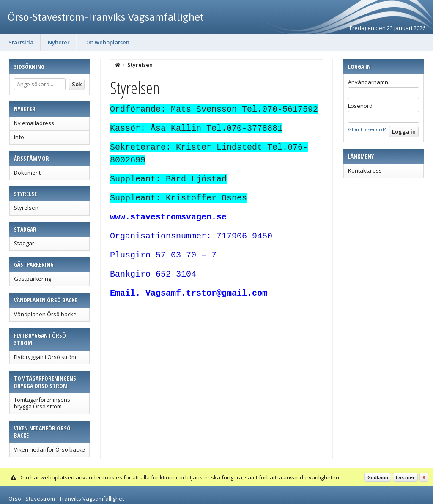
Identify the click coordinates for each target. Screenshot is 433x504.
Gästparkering (33, 279)
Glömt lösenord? (367, 129)
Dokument (27, 173)
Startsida (21, 42)
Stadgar (24, 243)
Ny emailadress (34, 123)
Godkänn (378, 477)
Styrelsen (26, 208)
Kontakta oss (365, 170)
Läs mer (405, 477)
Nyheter (59, 42)
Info (19, 137)
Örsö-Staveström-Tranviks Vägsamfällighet (106, 17)
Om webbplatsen (107, 42)
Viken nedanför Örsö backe (49, 449)
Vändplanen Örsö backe (45, 314)
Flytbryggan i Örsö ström (45, 357)
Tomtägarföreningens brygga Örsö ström (42, 403)
